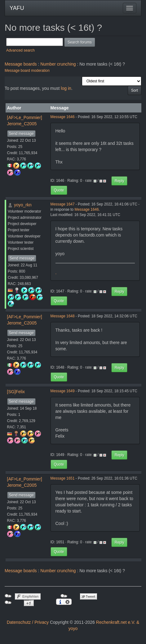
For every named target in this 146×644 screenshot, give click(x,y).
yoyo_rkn (23, 205)
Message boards (21, 64)
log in (66, 88)
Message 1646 (63, 117)
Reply (119, 181)
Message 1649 (63, 391)
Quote (59, 190)
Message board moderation (27, 71)
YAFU (17, 8)
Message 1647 (63, 204)
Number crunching (58, 64)
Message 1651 (63, 478)
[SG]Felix (16, 392)
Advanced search (20, 50)
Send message (21, 134)
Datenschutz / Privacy (28, 622)
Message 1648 (63, 316)
